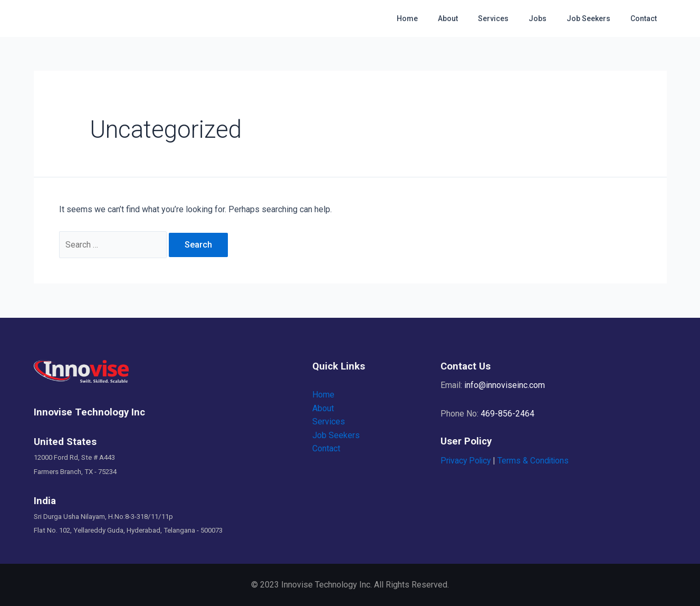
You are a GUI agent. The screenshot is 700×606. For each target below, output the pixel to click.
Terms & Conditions (536, 461)
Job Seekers (596, 18)
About (472, 18)
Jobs (551, 18)
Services (512, 18)
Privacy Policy (467, 461)
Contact (646, 18)
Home (436, 18)
